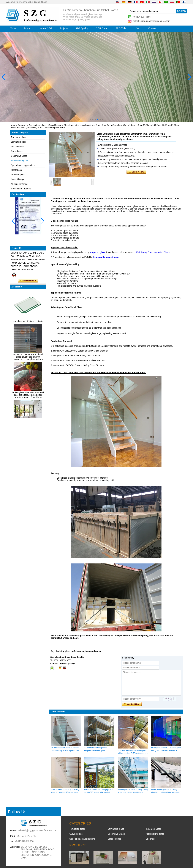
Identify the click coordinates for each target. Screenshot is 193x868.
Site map (150, 839)
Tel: (12, 841)
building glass (63, 651)
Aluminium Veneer (20, 184)
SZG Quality (82, 28)
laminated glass (93, 651)
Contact (152, 28)
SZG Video (121, 28)
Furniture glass (18, 175)
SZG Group (102, 28)
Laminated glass (19, 142)
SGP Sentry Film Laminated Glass (153, 252)
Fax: (13, 836)
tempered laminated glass (106, 257)
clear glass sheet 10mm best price (28, 322)
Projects (64, 28)
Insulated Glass (18, 147)
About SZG (46, 28)
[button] (90, 120)
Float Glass (16, 170)
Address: (15, 847)
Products (28, 28)
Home (13, 28)
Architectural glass (37, 125)
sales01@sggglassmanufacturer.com (152, 21)
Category (22, 125)
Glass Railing (55, 125)
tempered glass (97, 252)
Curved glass (17, 151)
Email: (14, 830)
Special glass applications (23, 165)
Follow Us (17, 812)
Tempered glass (18, 137)
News (138, 28)
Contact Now (28, 281)
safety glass (78, 651)
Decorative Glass (19, 156)
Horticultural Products (21, 189)
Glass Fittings (17, 179)
